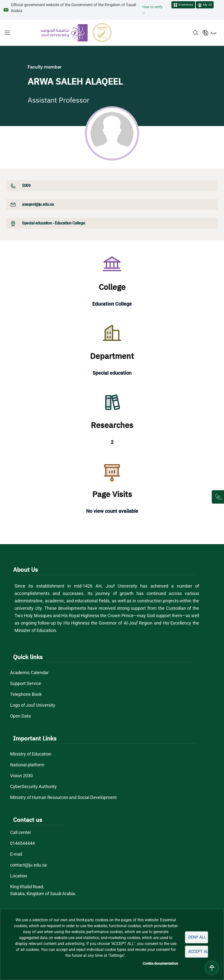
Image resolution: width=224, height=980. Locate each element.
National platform (27, 765)
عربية (214, 33)
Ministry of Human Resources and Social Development (63, 797)
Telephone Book (26, 694)
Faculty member (45, 67)
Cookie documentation (160, 963)
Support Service (26, 683)
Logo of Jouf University (33, 705)
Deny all (197, 937)
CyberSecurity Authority (33, 786)
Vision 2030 (21, 776)
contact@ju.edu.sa (28, 865)
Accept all (198, 952)
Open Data (20, 716)
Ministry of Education (31, 754)
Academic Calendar (29, 673)
